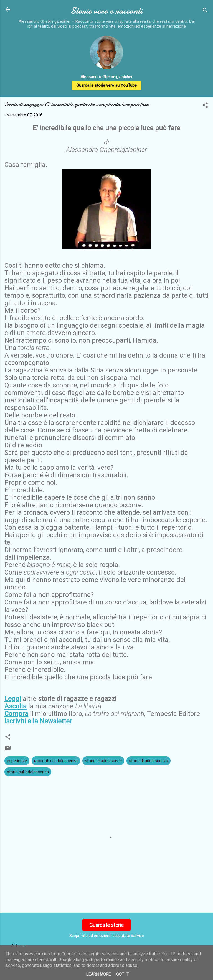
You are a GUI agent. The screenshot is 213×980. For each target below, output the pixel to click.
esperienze (17, 761)
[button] (205, 106)
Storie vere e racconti (106, 11)
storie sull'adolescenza (28, 772)
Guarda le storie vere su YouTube (106, 85)
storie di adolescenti (103, 761)
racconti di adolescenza (56, 761)
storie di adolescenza (149, 761)
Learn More (98, 974)
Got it (123, 974)
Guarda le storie (106, 925)
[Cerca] (205, 11)
